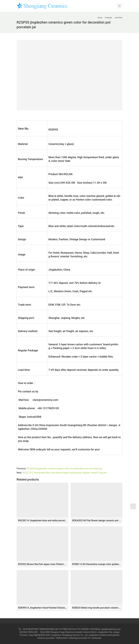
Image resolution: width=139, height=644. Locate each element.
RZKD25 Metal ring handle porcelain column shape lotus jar (97, 608)
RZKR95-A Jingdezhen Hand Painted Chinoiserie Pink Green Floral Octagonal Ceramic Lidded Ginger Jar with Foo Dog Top (42, 608)
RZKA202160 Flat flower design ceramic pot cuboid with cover (97, 520)
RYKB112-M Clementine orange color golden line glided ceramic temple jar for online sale (97, 564)
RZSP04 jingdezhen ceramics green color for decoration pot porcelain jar (65, 469)
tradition (103, 635)
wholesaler (97, 638)
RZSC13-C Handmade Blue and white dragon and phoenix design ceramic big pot (65, 473)
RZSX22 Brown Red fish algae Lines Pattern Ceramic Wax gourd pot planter (42, 564)
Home (100, 18)
